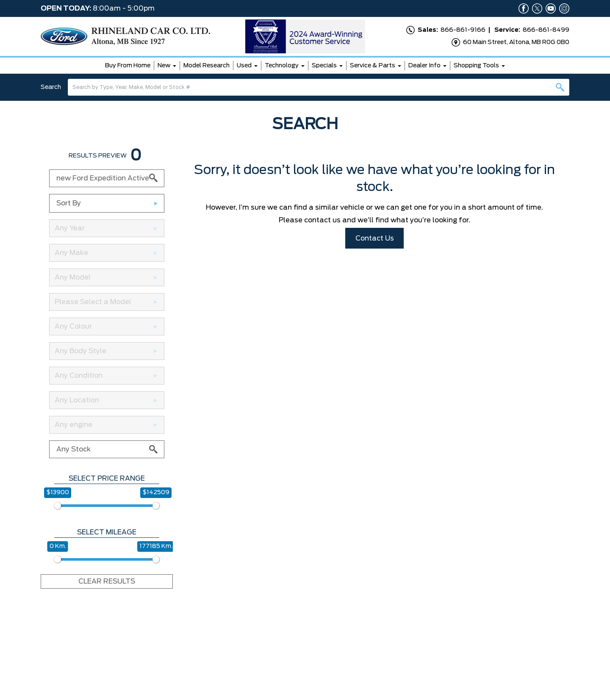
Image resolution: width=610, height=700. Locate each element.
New (164, 66)
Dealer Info (424, 66)
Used (244, 66)
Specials (324, 66)
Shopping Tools (476, 66)
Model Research (207, 66)
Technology (282, 66)
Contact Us (375, 238)
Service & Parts (373, 66)
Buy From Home (128, 66)
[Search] (319, 87)
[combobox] (319, 87)
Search (51, 87)
